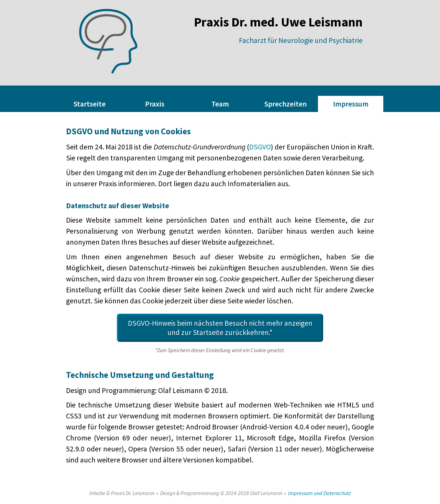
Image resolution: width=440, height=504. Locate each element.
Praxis (155, 104)
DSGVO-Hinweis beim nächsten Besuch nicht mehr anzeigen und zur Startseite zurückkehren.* (220, 328)
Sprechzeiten (285, 104)
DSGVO (260, 147)
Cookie (229, 279)
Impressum (351, 104)
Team (220, 104)
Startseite (90, 104)
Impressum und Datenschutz (320, 493)
